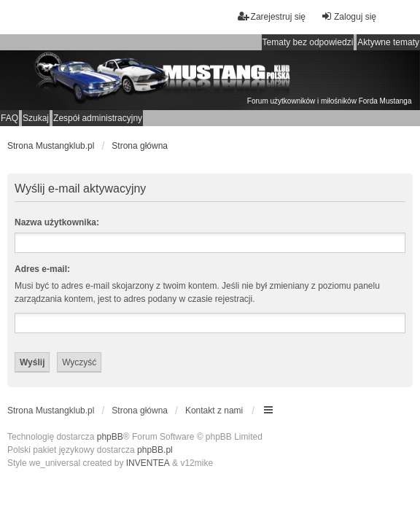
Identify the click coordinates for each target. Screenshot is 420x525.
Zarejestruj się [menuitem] (272, 16)
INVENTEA (148, 463)
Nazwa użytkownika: (57, 222)
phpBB (110, 437)
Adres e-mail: (42, 269)
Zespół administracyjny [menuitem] (98, 118)
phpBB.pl (155, 450)
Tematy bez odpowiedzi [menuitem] (308, 42)
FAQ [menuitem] (9, 118)
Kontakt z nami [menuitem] (214, 411)
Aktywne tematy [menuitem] (388, 42)
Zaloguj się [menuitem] (349, 16)
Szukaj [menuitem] (36, 118)
